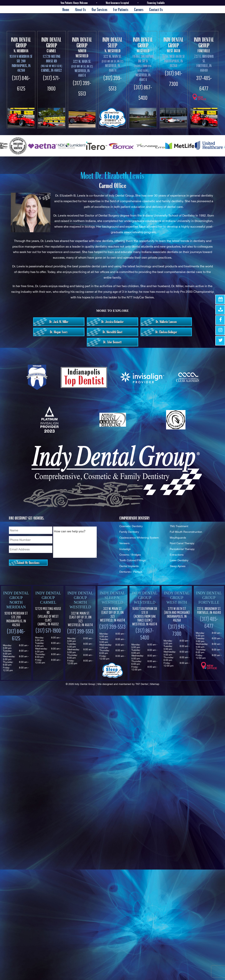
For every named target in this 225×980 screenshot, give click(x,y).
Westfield (143, 45)
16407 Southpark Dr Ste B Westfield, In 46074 (143, 68)
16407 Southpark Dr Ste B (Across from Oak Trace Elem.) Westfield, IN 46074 (145, 616)
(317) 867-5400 (145, 634)
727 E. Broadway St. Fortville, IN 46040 (204, 63)
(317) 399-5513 (80, 631)
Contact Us (156, 9)
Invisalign (125, 549)
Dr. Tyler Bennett (112, 342)
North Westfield (82, 47)
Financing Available (156, 3)
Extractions (177, 555)
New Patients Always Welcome (74, 3)
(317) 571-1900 (48, 630)
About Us (80, 9)
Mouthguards (178, 537)
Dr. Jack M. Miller (59, 322)
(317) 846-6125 (16, 635)
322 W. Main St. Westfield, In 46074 (82, 68)
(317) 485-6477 (209, 622)
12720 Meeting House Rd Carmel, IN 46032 (51, 63)
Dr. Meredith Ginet (113, 332)
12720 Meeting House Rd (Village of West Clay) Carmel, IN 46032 (48, 616)
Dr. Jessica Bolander (112, 322)
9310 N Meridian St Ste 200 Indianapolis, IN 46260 (21, 63)
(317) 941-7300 (177, 630)
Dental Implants (129, 566)
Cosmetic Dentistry (131, 526)
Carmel (51, 45)
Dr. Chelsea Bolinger (166, 332)
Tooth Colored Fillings (132, 560)
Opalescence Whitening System (139, 537)
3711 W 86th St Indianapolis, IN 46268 (177, 614)
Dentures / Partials (131, 572)
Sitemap (155, 684)
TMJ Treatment (179, 526)
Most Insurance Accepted (117, 3)
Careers (139, 9)
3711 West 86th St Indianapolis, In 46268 (174, 61)
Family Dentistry (129, 532)
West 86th (173, 45)
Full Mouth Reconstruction (186, 532)
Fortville (204, 45)
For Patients (121, 9)
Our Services (100, 9)
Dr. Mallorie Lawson (166, 322)
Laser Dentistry (179, 560)
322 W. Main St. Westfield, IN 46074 (80, 619)
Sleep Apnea (178, 566)
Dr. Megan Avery (59, 332)
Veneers (124, 543)
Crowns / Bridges (130, 555)
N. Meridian (21, 45)
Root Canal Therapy (182, 543)
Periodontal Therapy (182, 549)
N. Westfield (112, 45)
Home (66, 9)
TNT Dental (142, 684)
